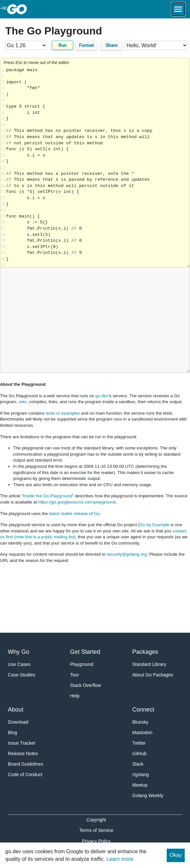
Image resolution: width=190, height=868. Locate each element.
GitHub (139, 754)
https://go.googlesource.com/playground (77, 502)
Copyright (96, 820)
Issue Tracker (22, 743)
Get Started (85, 652)
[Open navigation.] (178, 9)
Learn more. (120, 859)
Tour (75, 675)
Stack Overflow (86, 685)
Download (18, 722)
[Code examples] (156, 45)
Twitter (139, 743)
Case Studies (21, 675)
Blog (12, 733)
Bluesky (140, 722)
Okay (176, 855)
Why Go (19, 652)
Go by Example (154, 525)
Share (112, 45)
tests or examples (63, 413)
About (16, 710)
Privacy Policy (96, 841)
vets (23, 402)
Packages (145, 652)
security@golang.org (127, 554)
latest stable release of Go (74, 514)
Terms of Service (96, 830)
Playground (82, 664)
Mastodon (142, 733)
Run (63, 45)
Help (75, 696)
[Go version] (26, 45)
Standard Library (149, 664)
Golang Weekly (148, 796)
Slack (138, 764)
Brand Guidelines (25, 764)
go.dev (102, 396)
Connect (143, 710)
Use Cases (19, 664)
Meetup (140, 785)
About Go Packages (153, 675)
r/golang (141, 775)
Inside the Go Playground (48, 496)
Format (86, 45)
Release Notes (23, 754)
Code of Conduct (25, 775)
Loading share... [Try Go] (98, 167)
